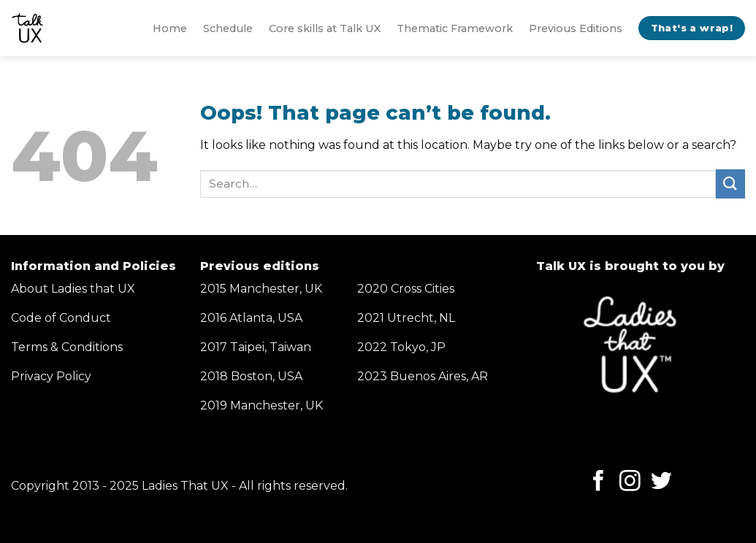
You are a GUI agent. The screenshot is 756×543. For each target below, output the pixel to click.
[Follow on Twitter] (661, 482)
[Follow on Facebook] (599, 482)
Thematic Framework (455, 28)
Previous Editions (576, 28)
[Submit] (730, 184)
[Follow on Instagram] (630, 482)
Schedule (228, 28)
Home (170, 28)
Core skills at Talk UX (325, 28)
